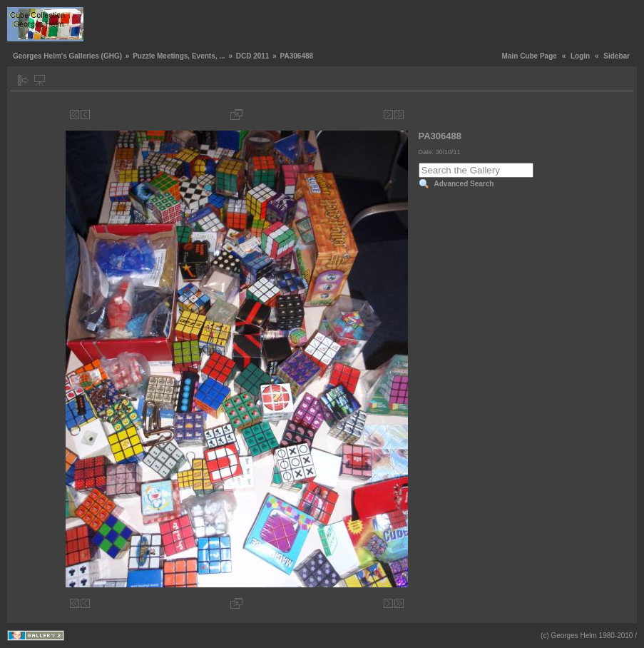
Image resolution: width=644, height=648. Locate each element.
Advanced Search (464, 184)
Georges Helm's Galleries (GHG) (67, 56)
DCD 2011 (253, 56)
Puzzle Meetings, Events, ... (179, 56)
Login (580, 56)
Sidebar (617, 56)
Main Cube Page (530, 56)
